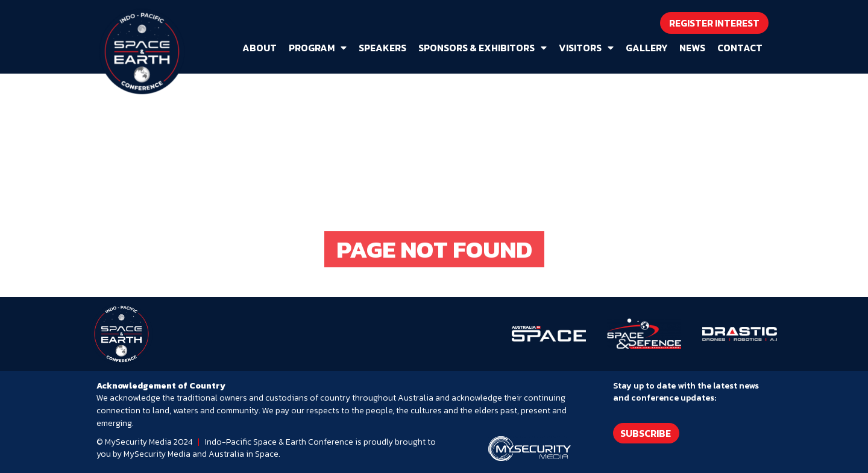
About (259, 48)
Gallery (646, 48)
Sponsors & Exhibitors (483, 48)
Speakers (382, 48)
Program (318, 48)
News (692, 48)
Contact (740, 48)
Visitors (586, 48)
